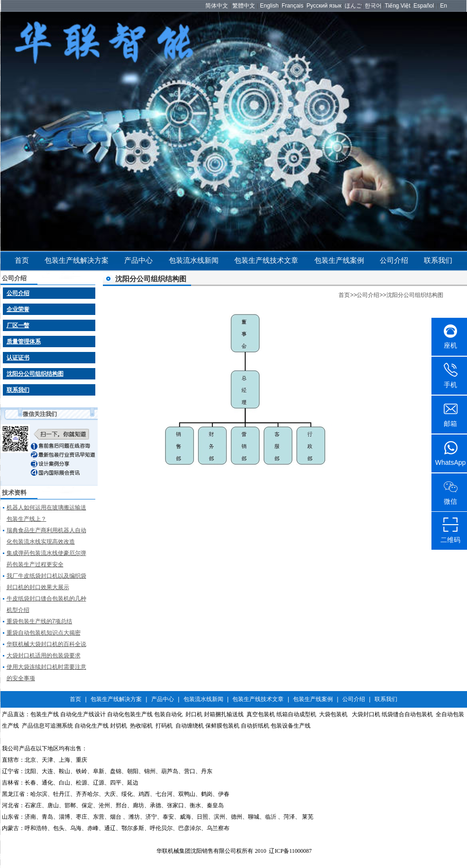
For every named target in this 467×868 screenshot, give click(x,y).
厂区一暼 (18, 325)
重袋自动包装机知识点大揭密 (44, 633)
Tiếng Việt (398, 6)
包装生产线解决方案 (77, 260)
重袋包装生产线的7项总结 (40, 621)
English (269, 6)
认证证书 (18, 358)
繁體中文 (244, 6)
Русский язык (324, 6)
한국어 (373, 6)
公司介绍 (394, 260)
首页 (22, 260)
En (444, 6)
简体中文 (217, 6)
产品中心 (138, 260)
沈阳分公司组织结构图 (35, 374)
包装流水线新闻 (194, 260)
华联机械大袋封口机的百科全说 (46, 644)
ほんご (353, 6)
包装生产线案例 (339, 260)
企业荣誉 (18, 309)
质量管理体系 (24, 342)
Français (293, 6)
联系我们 (438, 260)
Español (424, 6)
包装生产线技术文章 (266, 260)
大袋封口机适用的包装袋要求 (44, 656)
